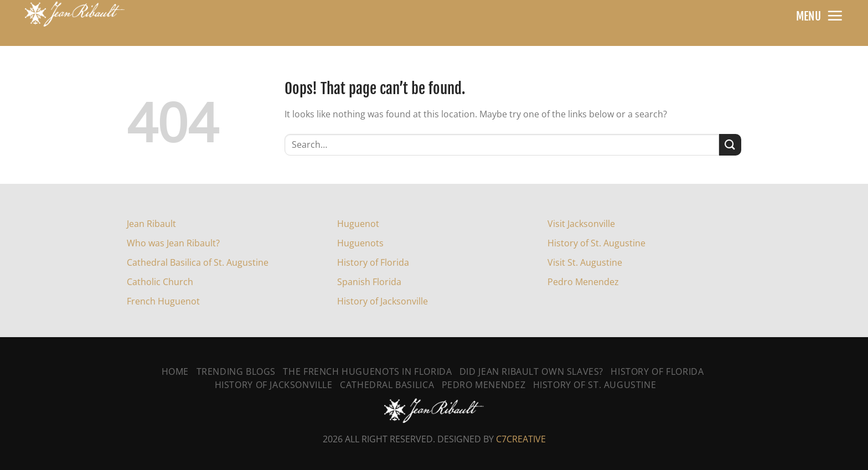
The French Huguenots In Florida (367, 371)
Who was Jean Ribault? (173, 243)
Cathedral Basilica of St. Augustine (198, 262)
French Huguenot (163, 301)
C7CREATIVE (521, 439)
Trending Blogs (236, 371)
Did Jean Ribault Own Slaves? (531, 371)
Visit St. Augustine (585, 262)
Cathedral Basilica (387, 385)
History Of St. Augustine (595, 385)
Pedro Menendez (583, 282)
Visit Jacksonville (581, 224)
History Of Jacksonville (274, 385)
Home (175, 371)
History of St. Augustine (596, 243)
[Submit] (730, 145)
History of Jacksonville (383, 301)
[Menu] (835, 16)
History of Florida (373, 262)
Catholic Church (160, 282)
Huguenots (360, 243)
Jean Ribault (151, 224)
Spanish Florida (369, 282)
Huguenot (358, 224)
